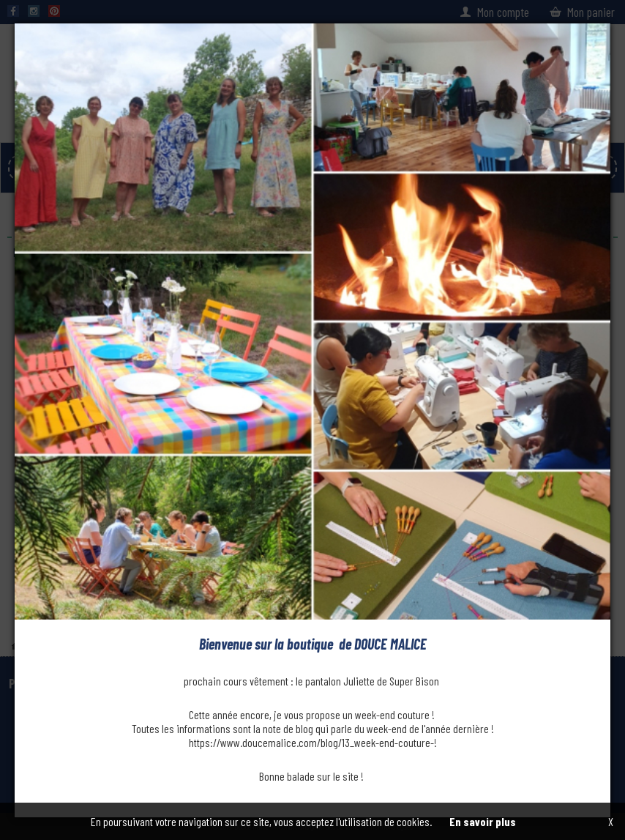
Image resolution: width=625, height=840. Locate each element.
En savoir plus (483, 821)
